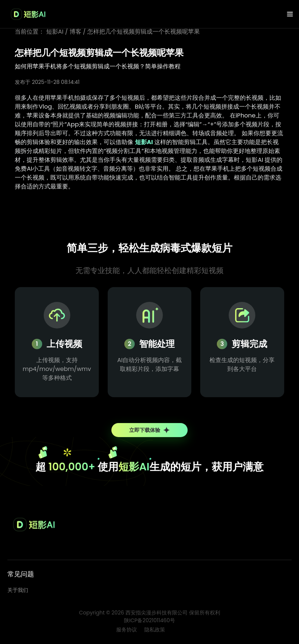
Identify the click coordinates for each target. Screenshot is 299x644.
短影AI (55, 32)
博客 (75, 32)
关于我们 (18, 590)
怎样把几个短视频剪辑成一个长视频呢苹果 (144, 32)
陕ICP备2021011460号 (149, 620)
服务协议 (127, 630)
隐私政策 (155, 630)
